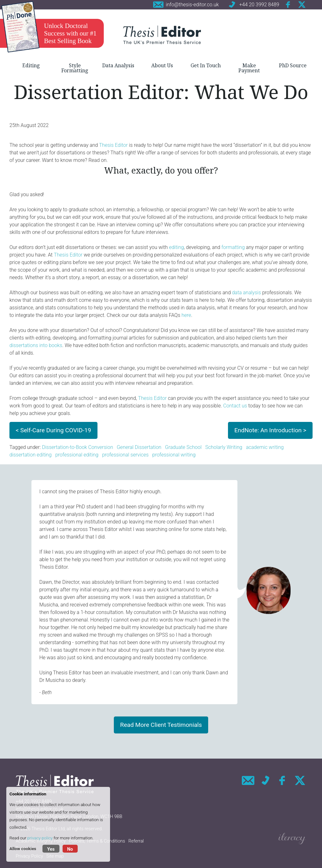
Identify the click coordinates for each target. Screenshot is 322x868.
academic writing (265, 447)
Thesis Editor (113, 145)
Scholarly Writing (224, 447)
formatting (233, 247)
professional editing (77, 455)
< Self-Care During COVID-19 (53, 430)
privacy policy (40, 838)
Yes (51, 849)
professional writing (174, 455)
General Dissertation (139, 447)
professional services (125, 455)
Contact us (235, 406)
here (186, 315)
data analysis (247, 293)
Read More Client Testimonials (161, 725)
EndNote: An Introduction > (270, 430)
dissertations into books (36, 345)
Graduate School (183, 447)
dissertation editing (31, 455)
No (70, 849)
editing (176, 247)
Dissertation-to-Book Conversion (77, 447)
